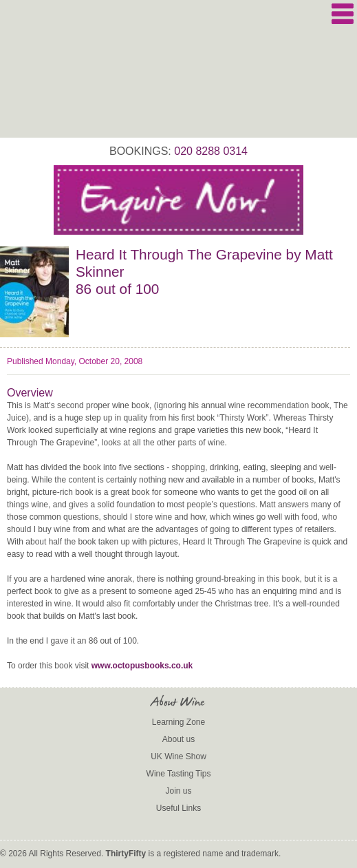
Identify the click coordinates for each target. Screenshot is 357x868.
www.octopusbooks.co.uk (142, 666)
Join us (178, 791)
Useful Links (178, 808)
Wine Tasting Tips (179, 774)
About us (178, 739)
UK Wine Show (178, 756)
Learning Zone (178, 722)
